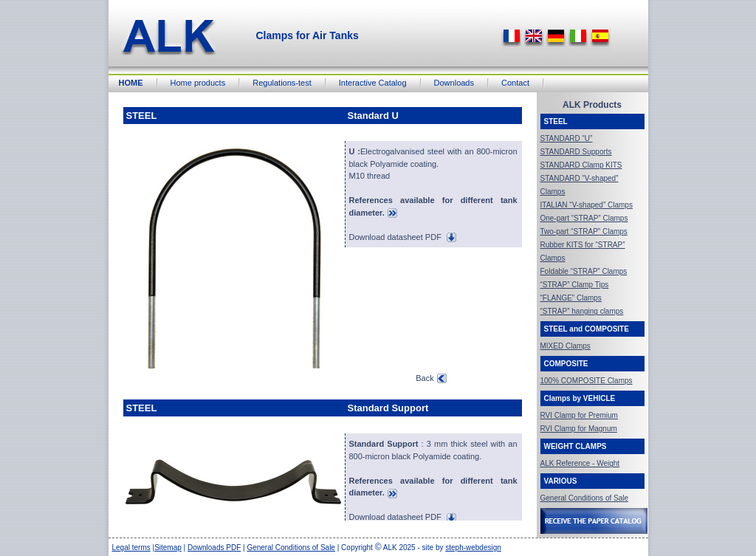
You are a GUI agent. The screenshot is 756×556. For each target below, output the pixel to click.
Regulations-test (282, 83)
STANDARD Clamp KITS (581, 165)
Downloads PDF (214, 548)
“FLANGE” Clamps (571, 298)
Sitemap (168, 548)
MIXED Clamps (566, 346)
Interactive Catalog (373, 83)
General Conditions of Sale (585, 498)
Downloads (454, 83)
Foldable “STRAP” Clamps (584, 271)
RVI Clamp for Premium (579, 415)
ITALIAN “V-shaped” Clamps (587, 205)
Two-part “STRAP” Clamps (584, 231)
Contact (515, 83)
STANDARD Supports (576, 152)
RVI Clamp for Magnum (579, 429)
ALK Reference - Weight (580, 463)
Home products (198, 83)
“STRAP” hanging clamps (582, 311)
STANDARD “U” (567, 138)
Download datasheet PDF (403, 237)
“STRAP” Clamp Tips (575, 285)
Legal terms (131, 548)
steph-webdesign (473, 548)
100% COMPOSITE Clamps (587, 381)
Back (431, 378)
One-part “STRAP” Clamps (584, 218)
